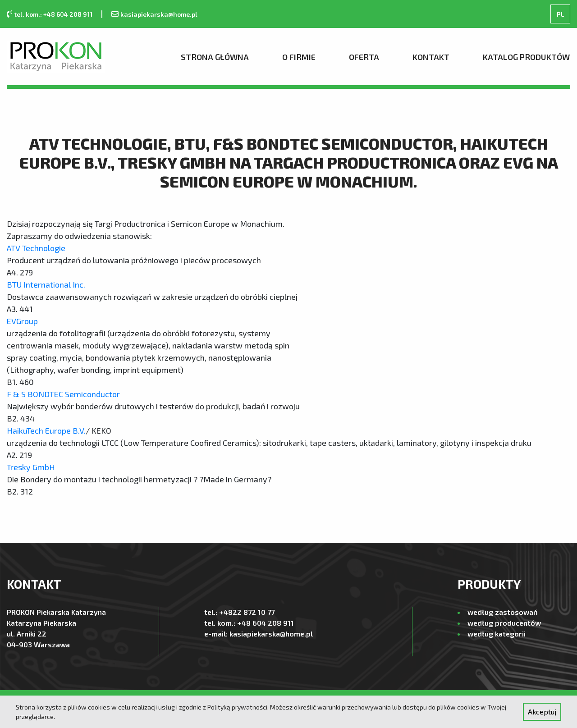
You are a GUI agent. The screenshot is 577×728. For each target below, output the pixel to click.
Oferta (364, 57)
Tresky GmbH (31, 467)
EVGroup (22, 321)
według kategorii (497, 634)
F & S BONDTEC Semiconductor (63, 394)
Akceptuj (542, 712)
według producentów (504, 623)
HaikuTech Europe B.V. (46, 430)
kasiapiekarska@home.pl (159, 14)
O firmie (299, 57)
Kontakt (431, 57)
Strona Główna (215, 57)
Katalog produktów (526, 57)
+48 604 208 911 (266, 623)
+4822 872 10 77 (247, 612)
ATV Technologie (37, 248)
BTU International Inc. (47, 284)
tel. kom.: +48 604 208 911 (53, 14)
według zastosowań (502, 612)
